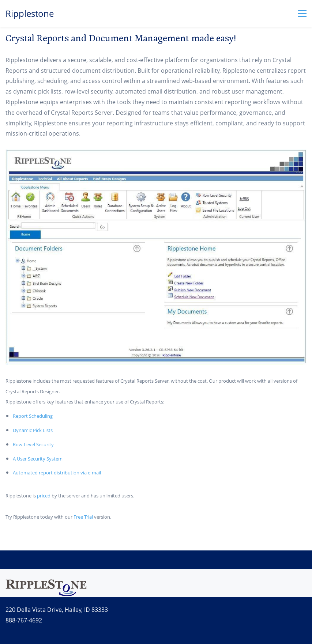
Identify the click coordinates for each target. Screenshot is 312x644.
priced (44, 496)
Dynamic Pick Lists (33, 430)
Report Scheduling (33, 416)
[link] (46, 581)
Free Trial (83, 517)
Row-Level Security (33, 444)
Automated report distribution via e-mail (57, 473)
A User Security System (38, 459)
